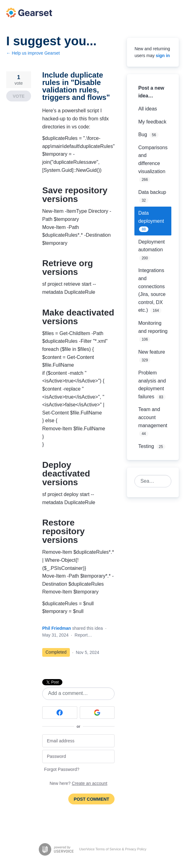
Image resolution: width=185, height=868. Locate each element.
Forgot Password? (62, 769)
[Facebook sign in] (60, 713)
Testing (146, 446)
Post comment (92, 799)
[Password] (78, 756)
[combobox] (149, 481)
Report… (83, 635)
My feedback (152, 122)
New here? (79, 783)
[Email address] (78, 741)
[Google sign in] (97, 713)
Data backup (152, 192)
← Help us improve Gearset (33, 53)
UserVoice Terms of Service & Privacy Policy (113, 849)
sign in (163, 56)
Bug (142, 134)
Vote (19, 96)
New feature (151, 352)
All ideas (147, 109)
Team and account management (153, 417)
